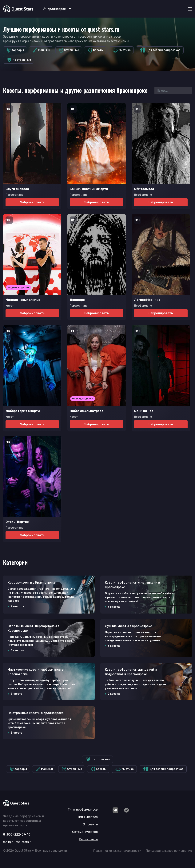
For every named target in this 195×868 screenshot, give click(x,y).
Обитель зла (144, 189)
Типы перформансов (83, 809)
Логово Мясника (147, 300)
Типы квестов (88, 817)
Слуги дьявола (17, 189)
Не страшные (19, 60)
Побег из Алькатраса (87, 411)
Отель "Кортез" (18, 522)
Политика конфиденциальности (117, 851)
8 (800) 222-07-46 (17, 834)
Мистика (122, 50)
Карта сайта (88, 839)
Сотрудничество (85, 832)
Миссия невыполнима (23, 300)
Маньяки (42, 50)
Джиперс (77, 300)
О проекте (90, 824)
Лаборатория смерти (23, 411)
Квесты (96, 50)
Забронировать (32, 202)
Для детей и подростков (160, 50)
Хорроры (15, 50)
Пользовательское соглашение (169, 851)
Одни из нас (144, 411)
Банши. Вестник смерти (89, 189)
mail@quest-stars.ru (18, 842)
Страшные (69, 50)
